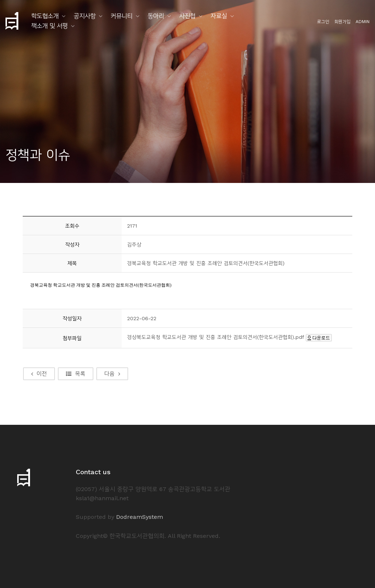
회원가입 (342, 22)
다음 (112, 374)
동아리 (156, 16)
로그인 (323, 22)
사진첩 (187, 16)
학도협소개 (45, 16)
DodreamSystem (140, 517)
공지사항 (85, 16)
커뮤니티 (122, 16)
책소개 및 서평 (49, 26)
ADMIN (363, 22)
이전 (39, 374)
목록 (76, 374)
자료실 (219, 16)
